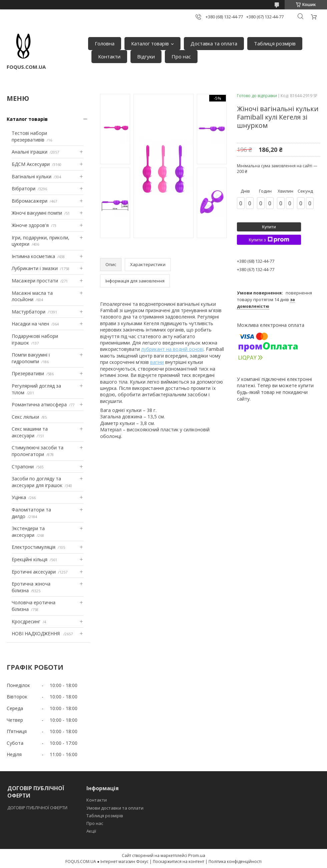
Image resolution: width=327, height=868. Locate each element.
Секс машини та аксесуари (30, 432)
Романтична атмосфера (39, 404)
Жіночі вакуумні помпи (37, 213)
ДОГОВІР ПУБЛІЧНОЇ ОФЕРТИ (38, 808)
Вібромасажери (30, 201)
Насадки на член (30, 324)
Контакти (109, 56)
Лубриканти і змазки (35, 268)
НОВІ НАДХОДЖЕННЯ (36, 633)
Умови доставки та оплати (115, 808)
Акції (91, 831)
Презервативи (28, 373)
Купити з (269, 240)
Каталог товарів (150, 43)
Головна (105, 43)
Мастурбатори (29, 312)
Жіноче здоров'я (30, 225)
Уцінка (19, 497)
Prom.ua (197, 855)
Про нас (181, 56)
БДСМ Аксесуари (31, 164)
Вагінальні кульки (32, 176)
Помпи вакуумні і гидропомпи (31, 358)
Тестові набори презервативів (29, 136)
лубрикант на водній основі (172, 349)
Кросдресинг (26, 621)
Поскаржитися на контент (179, 861)
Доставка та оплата (214, 43)
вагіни (157, 362)
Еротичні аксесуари (34, 572)
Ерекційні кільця (30, 559)
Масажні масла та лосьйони (32, 296)
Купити (269, 227)
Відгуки (146, 56)
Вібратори (24, 188)
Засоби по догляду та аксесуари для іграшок (37, 482)
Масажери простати (35, 281)
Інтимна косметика (33, 256)
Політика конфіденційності (235, 861)
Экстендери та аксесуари (28, 532)
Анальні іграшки (30, 152)
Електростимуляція (34, 547)
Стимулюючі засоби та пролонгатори (38, 451)
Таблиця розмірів (275, 43)
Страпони (23, 467)
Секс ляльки (25, 417)
